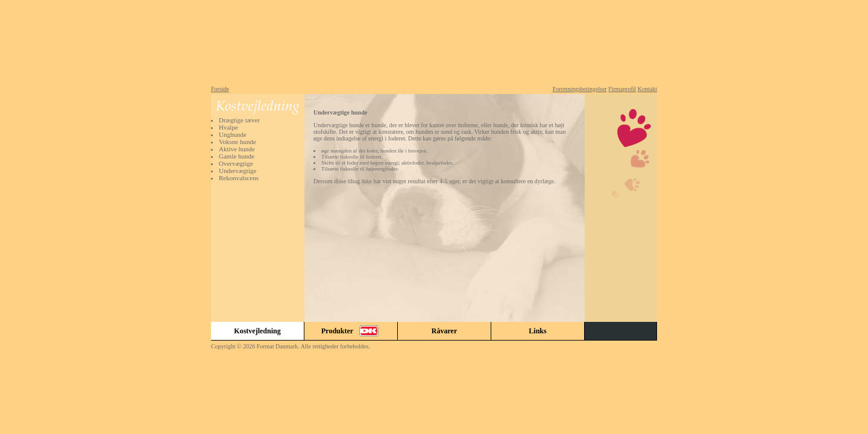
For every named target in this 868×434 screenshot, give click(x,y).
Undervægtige (237, 171)
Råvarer (444, 331)
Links (537, 331)
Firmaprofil (622, 89)
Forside (220, 89)
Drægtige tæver (239, 120)
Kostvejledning (257, 331)
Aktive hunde (237, 149)
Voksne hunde (237, 142)
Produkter (351, 331)
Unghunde (233, 134)
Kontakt (647, 89)
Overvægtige (236, 163)
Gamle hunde (237, 156)
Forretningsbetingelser (580, 89)
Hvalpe (228, 127)
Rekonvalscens (239, 178)
